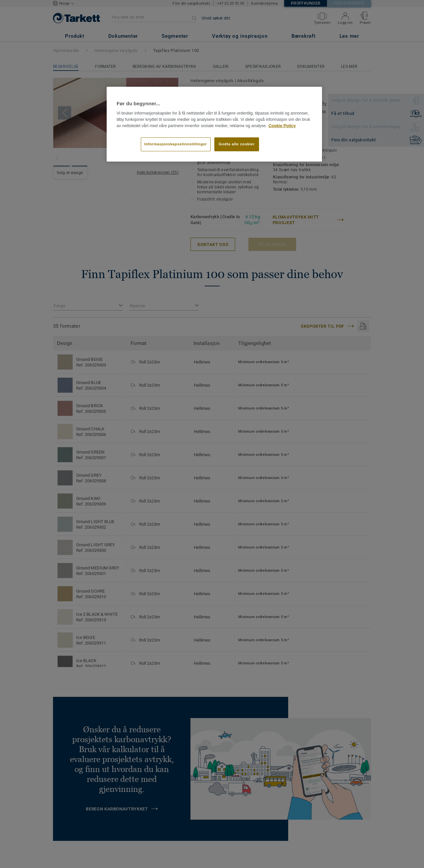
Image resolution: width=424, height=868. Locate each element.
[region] (214, 124)
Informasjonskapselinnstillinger (176, 144)
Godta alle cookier (237, 144)
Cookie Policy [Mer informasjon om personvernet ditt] (282, 126)
